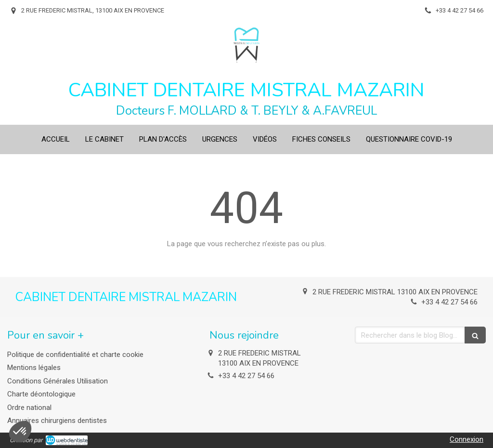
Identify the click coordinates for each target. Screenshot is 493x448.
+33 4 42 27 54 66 (449, 302)
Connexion (467, 439)
